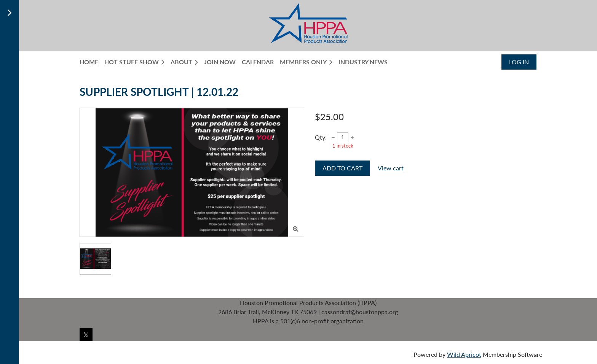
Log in (519, 62)
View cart (391, 168)
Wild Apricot (464, 354)
